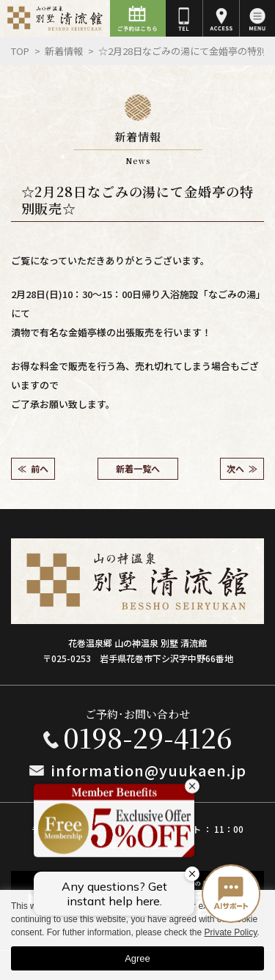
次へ (235, 468)
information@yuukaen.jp (149, 770)
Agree (137, 958)
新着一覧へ (138, 468)
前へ (40, 468)
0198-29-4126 (148, 737)
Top (20, 51)
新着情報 (64, 51)
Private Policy (230, 932)
